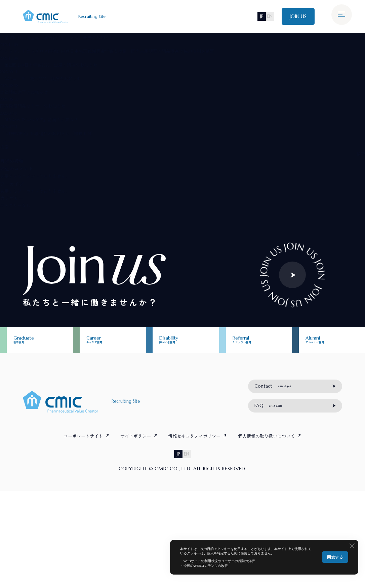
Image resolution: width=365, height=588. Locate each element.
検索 (4, 147)
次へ (23, 140)
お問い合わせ (281, 474)
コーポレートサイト (83, 532)
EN (265, 16)
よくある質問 (277, 500)
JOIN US (296, 17)
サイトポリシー (136, 532)
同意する (335, 557)
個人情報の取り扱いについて (266, 532)
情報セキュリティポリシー (194, 532)
